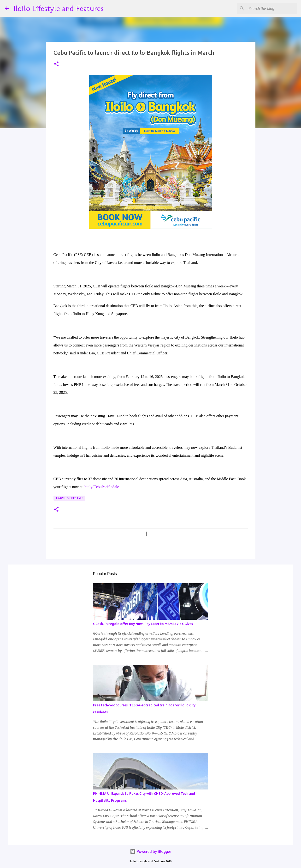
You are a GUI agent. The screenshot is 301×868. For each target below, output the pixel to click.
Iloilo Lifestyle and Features (59, 8)
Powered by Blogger (151, 851)
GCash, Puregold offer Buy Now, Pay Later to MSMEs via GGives (143, 624)
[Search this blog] (272, 8)
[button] (56, 64)
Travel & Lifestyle (69, 498)
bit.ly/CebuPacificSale (102, 487)
